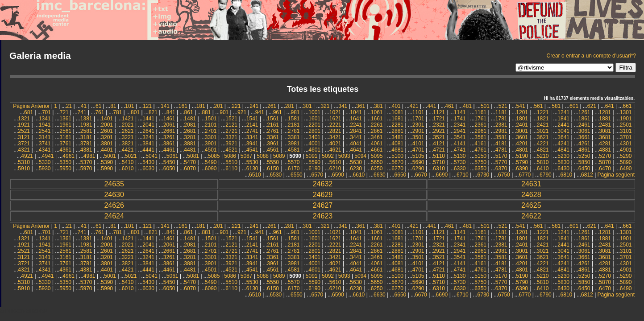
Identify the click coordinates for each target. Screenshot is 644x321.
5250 (584, 156)
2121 (231, 125)
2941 (460, 131)
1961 (65, 125)
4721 (439, 150)
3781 (86, 144)
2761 (273, 131)
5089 (279, 156)
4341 (45, 150)
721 (64, 112)
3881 (190, 144)
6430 (563, 169)
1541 (252, 119)
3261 (169, 137)
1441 (148, 119)
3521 (439, 137)
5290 (626, 156)
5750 (480, 162)
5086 (230, 156)
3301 (211, 137)
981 (295, 112)
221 (236, 106)
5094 (360, 156)
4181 (501, 144)
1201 (522, 112)
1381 (86, 119)
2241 (356, 125)
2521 (24, 131)
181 (201, 106)
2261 (377, 125)
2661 (169, 131)
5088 (263, 156)
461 (449, 106)
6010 (128, 169)
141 (165, 106)
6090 (211, 169)
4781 (501, 150)
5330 (45, 162)
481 (467, 106)
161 (183, 106)
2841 (356, 131)
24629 (323, 195)
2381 (501, 125)
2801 (314, 131)
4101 (418, 144)
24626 (114, 205)
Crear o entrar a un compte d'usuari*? (591, 56)
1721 (439, 119)
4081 (397, 144)
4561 (273, 150)
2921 (439, 131)
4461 (169, 150)
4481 (190, 150)
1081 (397, 112)
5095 (377, 156)
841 (171, 112)
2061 (169, 125)
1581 (294, 119)
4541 (252, 150)
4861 (584, 150)
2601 (107, 131)
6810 (567, 175)
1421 (128, 119)
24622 (531, 216)
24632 (323, 184)
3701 (626, 137)
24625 (531, 205)
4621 (335, 150)
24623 (323, 216)
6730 (484, 175)
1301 (626, 112)
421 (414, 106)
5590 (314, 162)
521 (503, 106)
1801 (522, 119)
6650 (401, 175)
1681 (397, 119)
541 (521, 106)
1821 (543, 119)
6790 (546, 175)
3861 (169, 144)
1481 (190, 119)
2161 (273, 125)
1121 (439, 112)
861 (189, 112)
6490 (626, 169)
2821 (335, 131)
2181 (294, 125)
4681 (397, 150)
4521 (231, 150)
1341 (45, 119)
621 (592, 106)
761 (100, 112)
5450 (169, 162)
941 (260, 112)
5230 (563, 156)
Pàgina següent (616, 175)
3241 (148, 137)
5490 (211, 162)
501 (485, 106)
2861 (377, 131)
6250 (377, 169)
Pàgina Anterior (31, 106)
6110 (231, 169)
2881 (397, 131)
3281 (190, 137)
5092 (328, 156)
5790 (522, 162)
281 (290, 106)
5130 (460, 156)
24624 (114, 216)
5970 (86, 169)
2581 (86, 131)
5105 (418, 156)
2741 (252, 131)
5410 (128, 162)
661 (627, 106)
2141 (252, 125)
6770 (525, 175)
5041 (152, 156)
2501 (626, 125)
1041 (356, 112)
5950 (65, 169)
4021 (335, 144)
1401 (107, 119)
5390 (107, 162)
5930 (45, 169)
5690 (418, 162)
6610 (359, 175)
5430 (148, 162)
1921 (24, 125)
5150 (480, 156)
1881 (605, 119)
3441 (356, 137)
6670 (421, 175)
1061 (377, 112)
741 (82, 112)
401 (396, 106)
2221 (335, 125)
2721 (231, 131)
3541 (460, 137)
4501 (211, 150)
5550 (273, 162)
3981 (294, 144)
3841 (148, 144)
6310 (439, 169)
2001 (107, 125)
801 (135, 112)
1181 (501, 112)
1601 (314, 119)
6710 (463, 175)
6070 (190, 169)
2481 (605, 125)
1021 (335, 112)
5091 (312, 156)
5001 (110, 156)
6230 (356, 169)
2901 (418, 131)
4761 (480, 150)
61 (98, 106)
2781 (294, 131)
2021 (128, 125)
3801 (107, 144)
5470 (190, 162)
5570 (294, 162)
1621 (335, 119)
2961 (480, 131)
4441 (148, 150)
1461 (169, 119)
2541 (45, 131)
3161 (65, 137)
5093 (344, 156)
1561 (273, 119)
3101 (626, 131)
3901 (211, 144)
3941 (252, 144)
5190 (522, 156)
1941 (45, 125)
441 (432, 106)
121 (147, 106)
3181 (86, 137)
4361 (65, 150)
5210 (543, 156)
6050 (169, 169)
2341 (460, 125)
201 (218, 106)
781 (117, 112)
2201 (314, 125)
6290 (418, 169)
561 (538, 106)
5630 (356, 162)
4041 (356, 144)
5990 (107, 169)
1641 (356, 119)
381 (378, 106)
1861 (584, 119)
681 (29, 112)
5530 (252, 162)
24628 (531, 195)
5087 (247, 156)
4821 (543, 150)
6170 (294, 169)
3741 (45, 144)
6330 (460, 169)
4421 (128, 150)
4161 (480, 144)
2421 (543, 125)
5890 (626, 162)
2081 (190, 125)
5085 (214, 156)
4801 (522, 150)
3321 (231, 137)
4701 (418, 150)
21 (69, 106)
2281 (397, 125)
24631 (531, 184)
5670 (397, 162)
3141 (45, 137)
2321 (439, 125)
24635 (114, 184)
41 (84, 106)
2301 (418, 125)
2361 (480, 125)
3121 (24, 137)
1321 (24, 119)
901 (224, 112)
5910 (24, 169)
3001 (522, 131)
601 (574, 106)
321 (325, 106)
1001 (314, 112)
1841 (563, 119)
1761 (480, 119)
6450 (584, 169)
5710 (439, 162)
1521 (231, 119)
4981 (89, 156)
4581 (294, 150)
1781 (501, 119)
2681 (190, 131)
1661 (377, 119)
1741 (460, 119)
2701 (211, 131)
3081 (605, 131)
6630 (380, 175)
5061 (172, 156)
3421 (335, 137)
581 (556, 106)
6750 (504, 175)
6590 (338, 175)
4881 (605, 150)
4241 (563, 144)
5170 (501, 156)
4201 (522, 144)
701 (46, 112)
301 (307, 106)
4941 (48, 156)
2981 (501, 131)
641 (610, 106)
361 (361, 106)
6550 (297, 175)
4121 (439, 144)
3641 (563, 137)
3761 (65, 144)
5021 (131, 156)
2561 (65, 131)
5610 (335, 162)
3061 (584, 131)
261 (272, 106)
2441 (563, 125)
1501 (211, 119)
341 (343, 106)
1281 (605, 112)
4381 (86, 150)
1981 (86, 125)
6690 (442, 175)
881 (206, 112)
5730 (460, 162)
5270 (605, 156)
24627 (323, 205)
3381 (294, 137)
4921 (27, 156)
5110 (439, 156)
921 (242, 112)
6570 (318, 175)
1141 (460, 112)
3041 (563, 131)
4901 (626, 150)
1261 (584, 112)
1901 (626, 119)
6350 (480, 169)
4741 (460, 150)
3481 (397, 137)
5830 (563, 162)
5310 (24, 162)
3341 (252, 137)
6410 (543, 169)
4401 (107, 150)
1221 (543, 112)
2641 (148, 131)
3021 (543, 131)
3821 (128, 144)
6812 (587, 175)
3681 (605, 137)
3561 (480, 137)
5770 (501, 162)
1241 (563, 112)
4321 (24, 150)
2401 (522, 125)
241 (254, 106)
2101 (211, 125)
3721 (24, 144)
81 (113, 106)
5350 (65, 162)
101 (129, 106)
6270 (397, 169)
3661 (584, 137)
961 (278, 112)
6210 (335, 169)
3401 (314, 137)
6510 (255, 175)
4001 (314, 144)
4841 (563, 150)
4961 (69, 156)
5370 (86, 162)
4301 (626, 144)
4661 (377, 150)
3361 (273, 137)
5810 (543, 162)
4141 (460, 144)
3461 (377, 137)
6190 (314, 169)
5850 (584, 162)
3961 (273, 144)
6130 (252, 169)
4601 (314, 150)
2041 (148, 125)
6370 (501, 169)
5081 (193, 156)
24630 (114, 195)
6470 (605, 169)
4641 (356, 150)
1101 (418, 112)
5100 (397, 156)
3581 (501, 137)
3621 (543, 137)
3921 (231, 144)
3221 (128, 137)
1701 (418, 119)
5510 (231, 162)
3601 (522, 137)
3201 (107, 137)
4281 (605, 144)
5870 (605, 162)
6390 (522, 169)
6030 (148, 169)
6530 (276, 175)
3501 (418, 137)
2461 (584, 125)
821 (153, 112)
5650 (377, 162)
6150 (273, 169)
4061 (377, 144)
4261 (584, 144)
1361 (65, 119)
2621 (128, 131)
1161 (480, 112)
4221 (543, 144)
